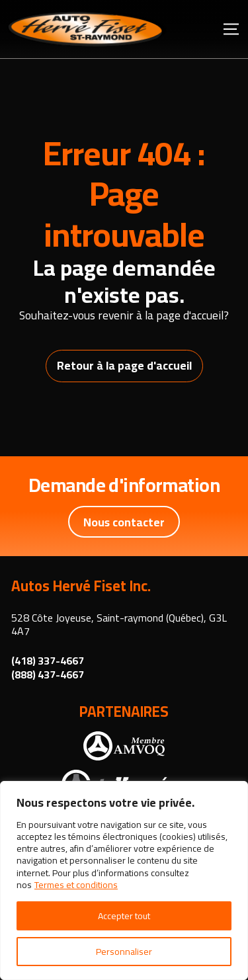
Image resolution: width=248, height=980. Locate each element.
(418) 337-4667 (48, 661)
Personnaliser (124, 952)
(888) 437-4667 (48, 675)
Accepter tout (124, 916)
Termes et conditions (76, 885)
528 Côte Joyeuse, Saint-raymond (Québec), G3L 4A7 (119, 625)
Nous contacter (124, 522)
